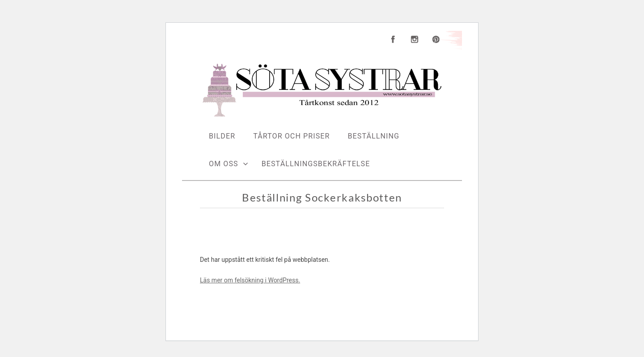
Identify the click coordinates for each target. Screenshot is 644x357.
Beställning (374, 136)
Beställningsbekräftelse (316, 164)
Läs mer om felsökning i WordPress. (250, 280)
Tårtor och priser (291, 136)
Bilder (222, 136)
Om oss (224, 164)
